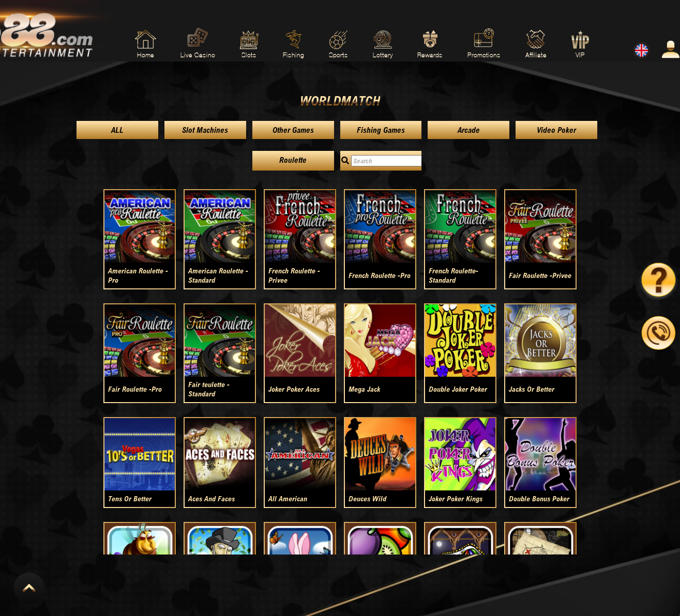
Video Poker (556, 130)
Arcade (469, 130)
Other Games (293, 130)
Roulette (293, 160)
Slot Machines (205, 130)
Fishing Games (381, 130)
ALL (117, 130)
